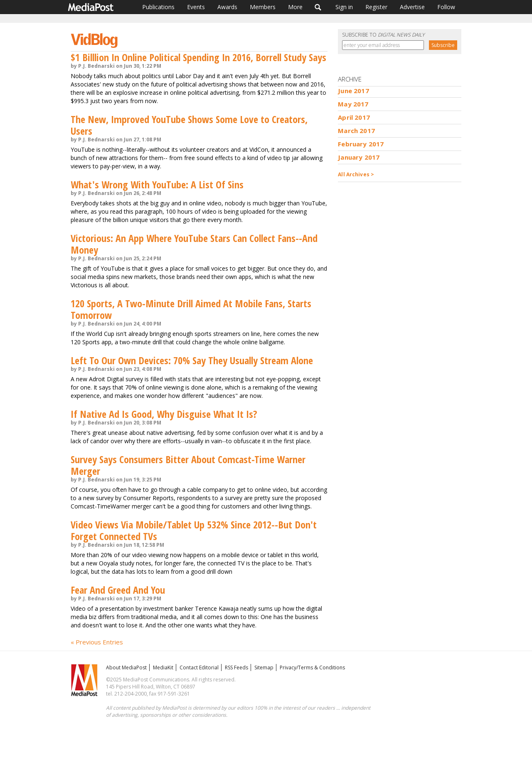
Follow (446, 7)
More (295, 7)
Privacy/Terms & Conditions (312, 667)
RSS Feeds (236, 667)
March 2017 (356, 131)
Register (376, 7)
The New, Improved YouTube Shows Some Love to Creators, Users (189, 125)
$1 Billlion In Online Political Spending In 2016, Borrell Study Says (198, 57)
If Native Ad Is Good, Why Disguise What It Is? (164, 414)
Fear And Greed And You (118, 590)
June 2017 (353, 91)
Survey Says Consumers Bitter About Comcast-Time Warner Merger (188, 465)
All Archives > (356, 174)
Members (263, 7)
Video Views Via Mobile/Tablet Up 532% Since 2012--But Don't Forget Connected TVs (194, 530)
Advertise (412, 7)
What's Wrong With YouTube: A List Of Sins (157, 184)
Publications (158, 7)
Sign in (344, 7)
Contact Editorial (199, 667)
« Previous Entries (97, 642)
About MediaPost (126, 667)
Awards (227, 7)
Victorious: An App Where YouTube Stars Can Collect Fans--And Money (194, 244)
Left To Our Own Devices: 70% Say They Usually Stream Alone (192, 360)
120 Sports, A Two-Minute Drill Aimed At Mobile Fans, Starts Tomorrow (191, 309)
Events (196, 7)
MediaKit (163, 667)
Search (318, 7)
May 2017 (353, 104)
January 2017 (359, 157)
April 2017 (354, 117)
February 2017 (361, 144)
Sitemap (264, 667)
